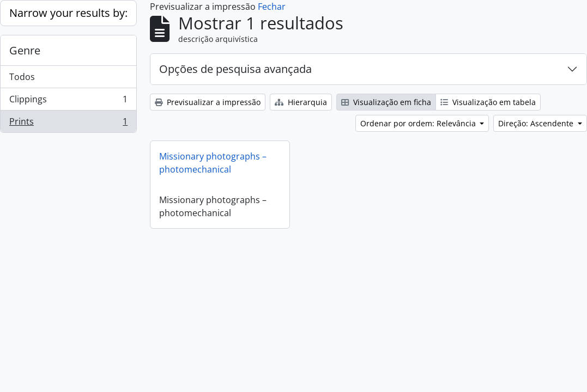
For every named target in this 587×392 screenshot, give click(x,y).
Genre (25, 50)
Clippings (68, 102)
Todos (22, 77)
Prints (68, 124)
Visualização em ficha (386, 102)
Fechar (272, 7)
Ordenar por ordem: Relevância (419, 123)
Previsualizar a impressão (208, 102)
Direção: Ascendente (537, 123)
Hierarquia (301, 102)
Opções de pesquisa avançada (235, 69)
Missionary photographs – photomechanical (213, 163)
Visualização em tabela (488, 102)
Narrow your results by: (68, 13)
